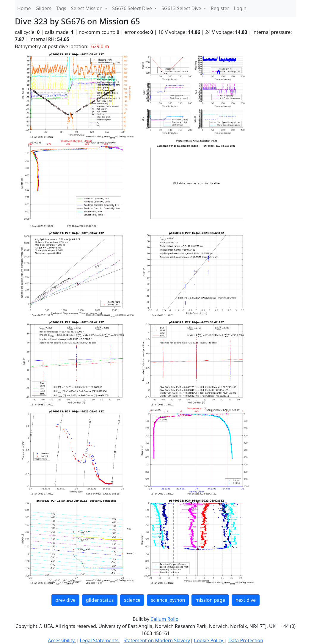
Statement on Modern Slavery (157, 640)
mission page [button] (210, 600)
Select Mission (87, 8)
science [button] (132, 600)
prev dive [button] (65, 600)
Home (24, 8)
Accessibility (62, 640)
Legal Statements (100, 640)
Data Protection (246, 640)
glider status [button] (100, 600)
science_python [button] (168, 600)
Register (220, 8)
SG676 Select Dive (133, 8)
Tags (61, 8)
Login (240, 8)
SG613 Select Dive (182, 8)
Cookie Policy (209, 640)
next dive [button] (246, 600)
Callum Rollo (164, 619)
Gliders (44, 8)
